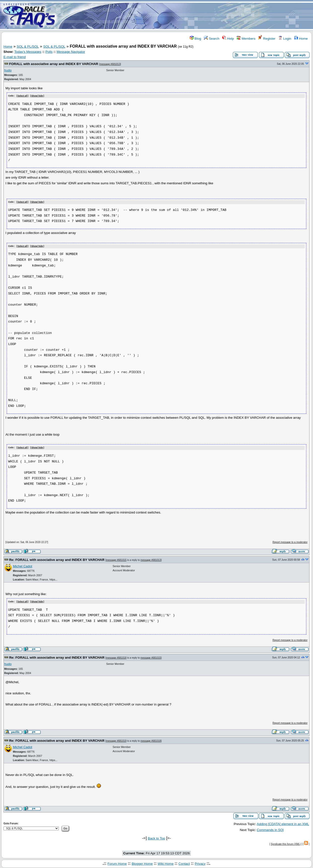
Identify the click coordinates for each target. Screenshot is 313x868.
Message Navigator (71, 52)
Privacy (200, 862)
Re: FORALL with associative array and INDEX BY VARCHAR (57, 559)
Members (246, 39)
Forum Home (117, 862)
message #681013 (110, 64)
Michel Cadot (23, 565)
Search (212, 39)
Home (301, 39)
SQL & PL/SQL (28, 47)
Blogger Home (142, 862)
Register (267, 39)
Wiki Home (165, 862)
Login (285, 39)
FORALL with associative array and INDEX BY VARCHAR (54, 64)
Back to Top (156, 837)
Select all (22, 96)
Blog (195, 39)
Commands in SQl (270, 829)
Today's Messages (28, 52)
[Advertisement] (186, 16)
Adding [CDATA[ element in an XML (283, 823)
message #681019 (116, 740)
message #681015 (116, 559)
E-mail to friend (15, 57)
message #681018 (116, 657)
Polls (49, 52)
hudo (8, 70)
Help (228, 39)
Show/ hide (37, 96)
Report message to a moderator (290, 541)
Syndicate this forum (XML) (286, 843)
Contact (184, 862)
